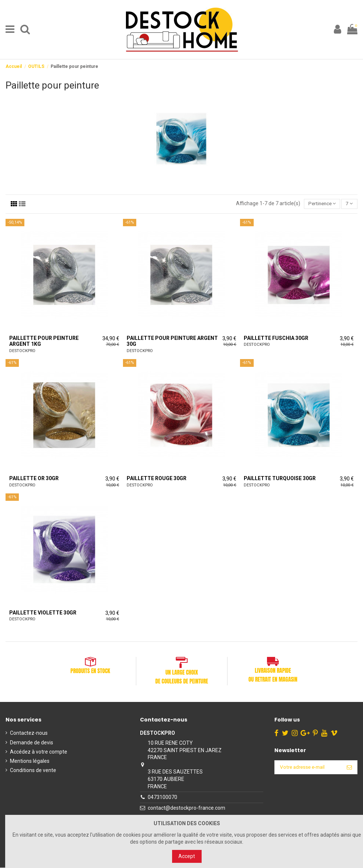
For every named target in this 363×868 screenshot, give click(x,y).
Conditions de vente (33, 771)
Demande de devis (32, 743)
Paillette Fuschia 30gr (276, 338)
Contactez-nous (29, 733)
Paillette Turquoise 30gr (280, 479)
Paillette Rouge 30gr (157, 479)
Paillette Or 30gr (34, 479)
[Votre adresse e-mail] (307, 768)
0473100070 (161, 798)
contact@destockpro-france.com (185, 808)
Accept (187, 856)
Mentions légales (30, 761)
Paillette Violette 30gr (43, 613)
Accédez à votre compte (39, 752)
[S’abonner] (349, 768)
